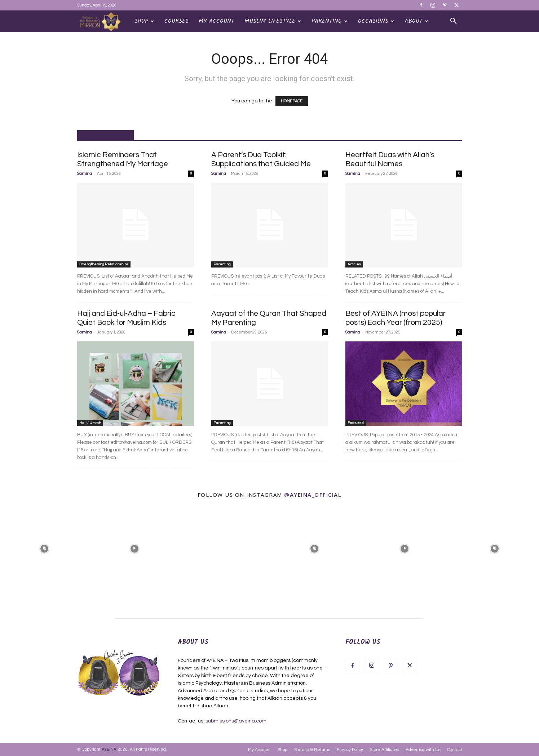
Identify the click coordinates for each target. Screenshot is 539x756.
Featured (356, 423)
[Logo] (103, 21)
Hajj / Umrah (90, 423)
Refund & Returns (312, 750)
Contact (455, 750)
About (416, 21)
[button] (454, 22)
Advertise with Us (423, 750)
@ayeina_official (313, 495)
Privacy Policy (350, 750)
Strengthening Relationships (104, 264)
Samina (85, 174)
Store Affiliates (384, 750)
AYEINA (109, 749)
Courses (176, 21)
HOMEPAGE (292, 101)
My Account (217, 21)
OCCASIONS (376, 21)
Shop (144, 21)
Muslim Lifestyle (273, 21)
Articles (354, 264)
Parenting (330, 21)
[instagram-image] (44, 548)
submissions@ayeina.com (236, 721)
